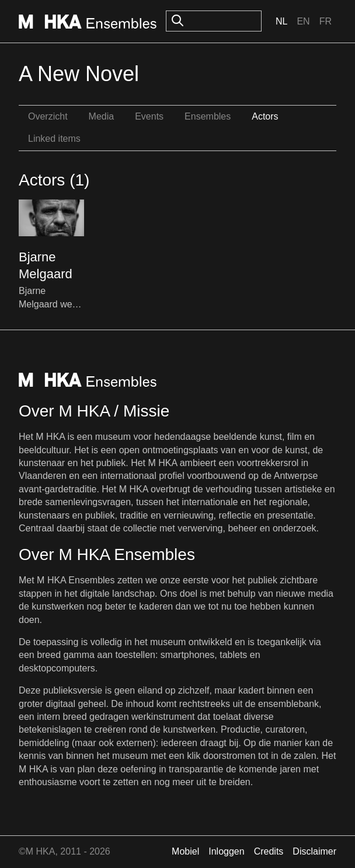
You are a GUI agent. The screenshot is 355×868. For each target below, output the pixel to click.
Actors (265, 116)
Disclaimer (314, 851)
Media (102, 116)
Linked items (54, 139)
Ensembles (208, 116)
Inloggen (226, 851)
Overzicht (48, 116)
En (303, 21)
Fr (326, 21)
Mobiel (185, 851)
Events (149, 116)
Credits (269, 851)
